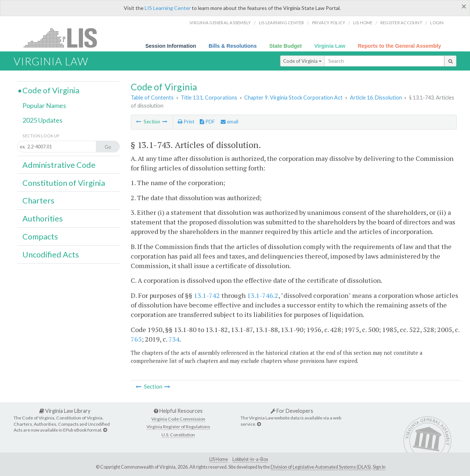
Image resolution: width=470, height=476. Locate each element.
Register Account (401, 23)
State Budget (285, 46)
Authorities (43, 219)
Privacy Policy (329, 23)
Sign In (379, 467)
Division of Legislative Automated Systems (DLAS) (321, 467)
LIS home (363, 23)
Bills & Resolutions (233, 46)
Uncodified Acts (51, 255)
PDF (207, 122)
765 (136, 339)
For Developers (292, 411)
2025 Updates (42, 120)
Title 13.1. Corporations (209, 98)
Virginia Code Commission (178, 419)
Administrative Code (59, 165)
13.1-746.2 (263, 295)
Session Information (171, 46)
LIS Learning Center (168, 8)
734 (174, 339)
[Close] (464, 6)
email (229, 122)
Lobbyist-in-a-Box (250, 459)
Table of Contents (152, 98)
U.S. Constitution (178, 435)
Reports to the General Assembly (399, 46)
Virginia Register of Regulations (178, 427)
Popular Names (44, 105)
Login (437, 23)
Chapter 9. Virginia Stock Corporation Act (293, 98)
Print (186, 122)
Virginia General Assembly (220, 23)
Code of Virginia (302, 61)
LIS (64, 38)
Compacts (40, 237)
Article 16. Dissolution (376, 98)
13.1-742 (207, 295)
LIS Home (219, 459)
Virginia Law (330, 46)
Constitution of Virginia (64, 183)
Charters (38, 201)
